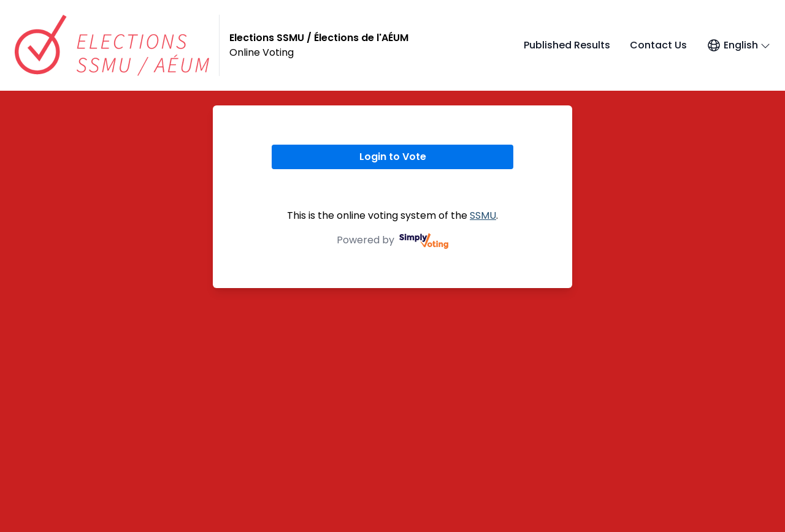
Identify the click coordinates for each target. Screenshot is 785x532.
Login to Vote (393, 157)
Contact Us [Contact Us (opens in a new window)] (658, 45)
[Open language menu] (738, 45)
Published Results (567, 45)
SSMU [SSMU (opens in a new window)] (483, 215)
